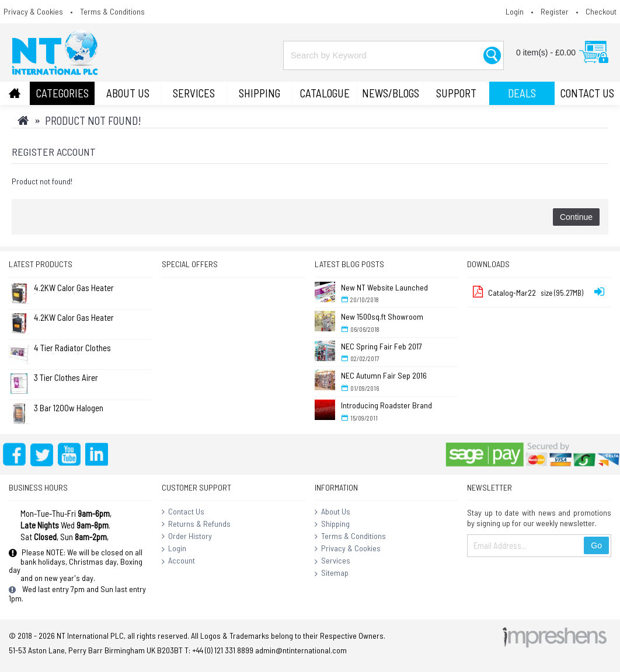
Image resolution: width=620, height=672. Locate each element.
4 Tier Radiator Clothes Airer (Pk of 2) (72, 349)
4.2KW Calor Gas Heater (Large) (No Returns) (74, 318)
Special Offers (190, 264)
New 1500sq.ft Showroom (382, 316)
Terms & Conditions (350, 537)
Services (332, 561)
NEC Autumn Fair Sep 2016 (384, 375)
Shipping (332, 524)
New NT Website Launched (384, 287)
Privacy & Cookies (348, 549)
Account (178, 561)
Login (174, 549)
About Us (332, 512)
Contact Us (183, 512)
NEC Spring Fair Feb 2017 (382, 346)
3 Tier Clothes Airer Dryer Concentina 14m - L (73, 378)
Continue (576, 217)
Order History (187, 537)
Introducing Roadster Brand (386, 405)
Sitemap (332, 573)
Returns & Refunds (196, 524)
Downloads (488, 264)
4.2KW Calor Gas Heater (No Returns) (74, 288)
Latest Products (41, 264)
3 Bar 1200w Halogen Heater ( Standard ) (69, 409)
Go (596, 545)
